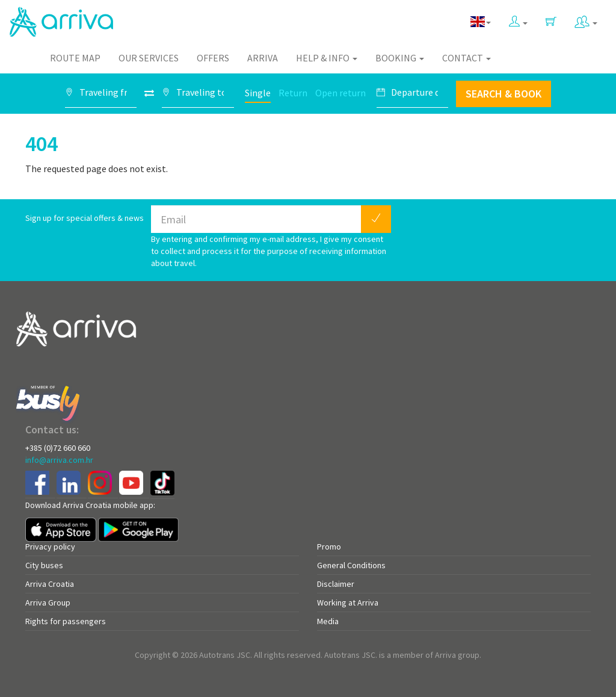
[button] (518, 19)
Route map (75, 58)
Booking (400, 58)
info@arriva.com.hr (59, 460)
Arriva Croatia (50, 584)
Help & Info (327, 58)
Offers (213, 58)
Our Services (149, 58)
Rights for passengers (66, 621)
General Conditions (351, 565)
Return (293, 93)
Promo (329, 547)
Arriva (263, 58)
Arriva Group (48, 603)
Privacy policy (50, 547)
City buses (44, 565)
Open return (340, 93)
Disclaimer (336, 584)
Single (258, 93)
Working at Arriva (348, 603)
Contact (467, 58)
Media (328, 621)
